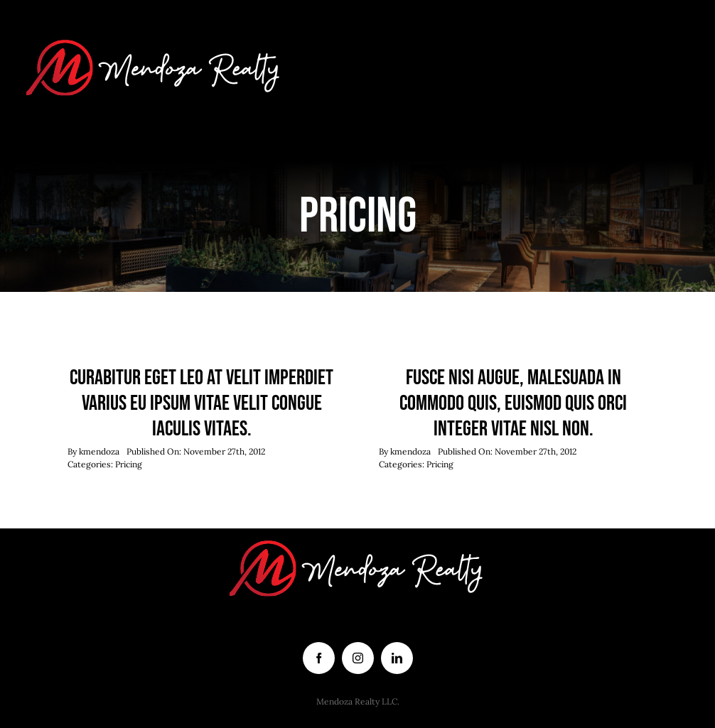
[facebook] (319, 658)
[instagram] (358, 658)
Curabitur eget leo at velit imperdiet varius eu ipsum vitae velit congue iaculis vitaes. (201, 403)
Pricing (129, 464)
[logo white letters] (155, 35)
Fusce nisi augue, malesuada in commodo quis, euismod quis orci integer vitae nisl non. (513, 403)
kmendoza (99, 451)
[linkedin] (397, 658)
